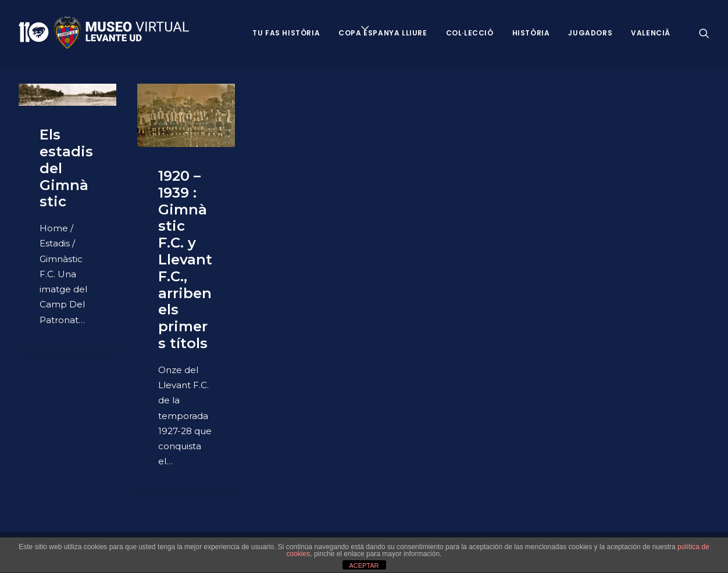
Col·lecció (470, 33)
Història (531, 33)
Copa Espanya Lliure (383, 33)
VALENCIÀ (651, 33)
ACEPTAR (364, 565)
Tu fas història (286, 33)
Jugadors (590, 33)
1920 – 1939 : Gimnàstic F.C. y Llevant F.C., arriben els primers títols (185, 259)
